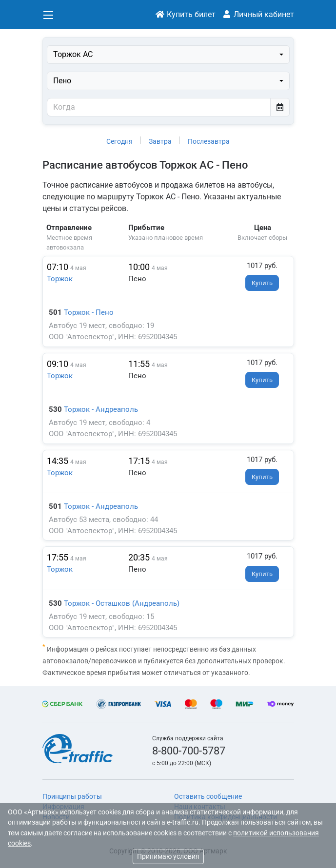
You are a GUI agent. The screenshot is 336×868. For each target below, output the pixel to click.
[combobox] (168, 55)
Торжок (60, 279)
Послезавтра (209, 141)
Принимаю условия (168, 856)
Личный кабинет (258, 14)
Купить (262, 283)
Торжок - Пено (89, 312)
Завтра (160, 141)
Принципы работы (72, 796)
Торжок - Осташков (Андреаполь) (122, 603)
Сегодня (119, 141)
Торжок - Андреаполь (101, 409)
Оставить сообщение (208, 796)
